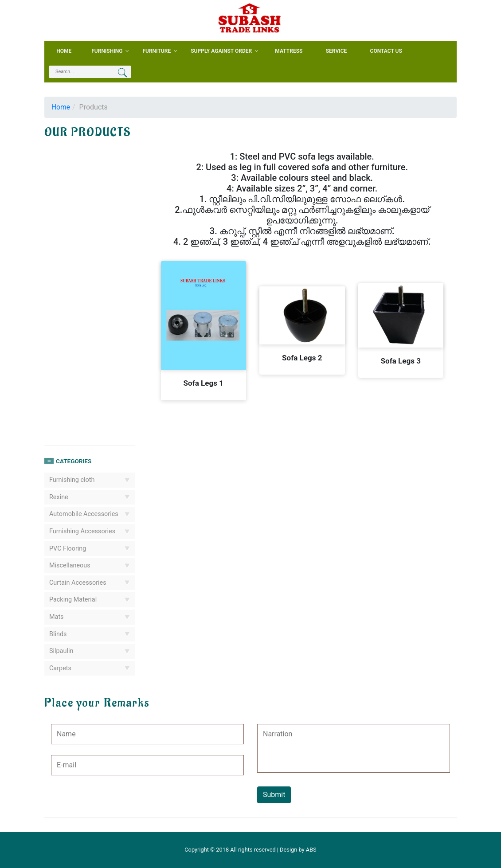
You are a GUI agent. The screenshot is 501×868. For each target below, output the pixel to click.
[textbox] (84, 72)
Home (61, 107)
